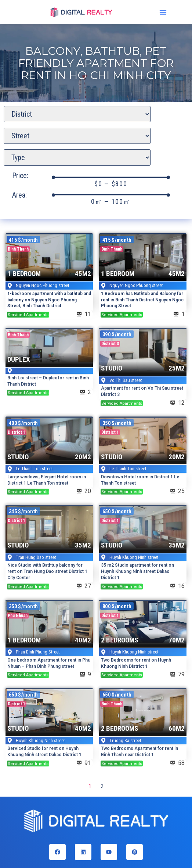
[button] (163, 12)
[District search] (77, 114)
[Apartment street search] (77, 136)
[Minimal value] (111, 177)
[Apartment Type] (77, 157)
